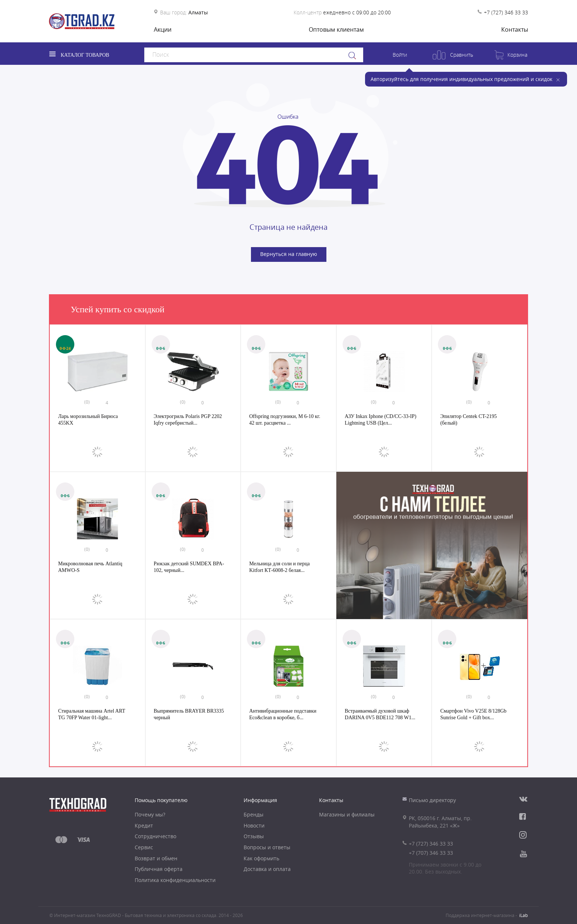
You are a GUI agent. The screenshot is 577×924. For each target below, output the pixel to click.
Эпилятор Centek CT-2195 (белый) (468, 420)
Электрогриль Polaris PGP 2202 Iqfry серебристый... (188, 420)
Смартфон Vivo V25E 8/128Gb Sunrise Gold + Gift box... (473, 714)
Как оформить (261, 858)
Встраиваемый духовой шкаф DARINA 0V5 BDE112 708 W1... (380, 714)
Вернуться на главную (289, 254)
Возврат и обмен (156, 858)
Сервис (144, 847)
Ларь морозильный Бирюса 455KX (88, 420)
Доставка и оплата (267, 869)
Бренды (254, 814)
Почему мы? (150, 814)
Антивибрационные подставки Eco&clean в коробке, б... (283, 714)
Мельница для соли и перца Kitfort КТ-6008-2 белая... (279, 567)
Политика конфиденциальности (175, 880)
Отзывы (254, 836)
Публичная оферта (159, 869)
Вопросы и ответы (267, 847)
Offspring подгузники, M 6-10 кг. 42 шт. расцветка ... (285, 420)
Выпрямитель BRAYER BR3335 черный (189, 714)
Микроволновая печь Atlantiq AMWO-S (90, 567)
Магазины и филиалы (347, 814)
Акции (163, 29)
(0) (87, 402)
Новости (254, 825)
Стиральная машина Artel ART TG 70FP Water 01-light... (92, 714)
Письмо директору (432, 800)
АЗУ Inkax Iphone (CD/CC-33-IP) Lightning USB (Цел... (381, 420)
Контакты (515, 29)
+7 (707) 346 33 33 (431, 853)
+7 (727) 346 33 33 (506, 12)
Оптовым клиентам (336, 29)
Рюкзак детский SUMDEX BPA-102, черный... (189, 567)
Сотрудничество (155, 836)
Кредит (144, 825)
